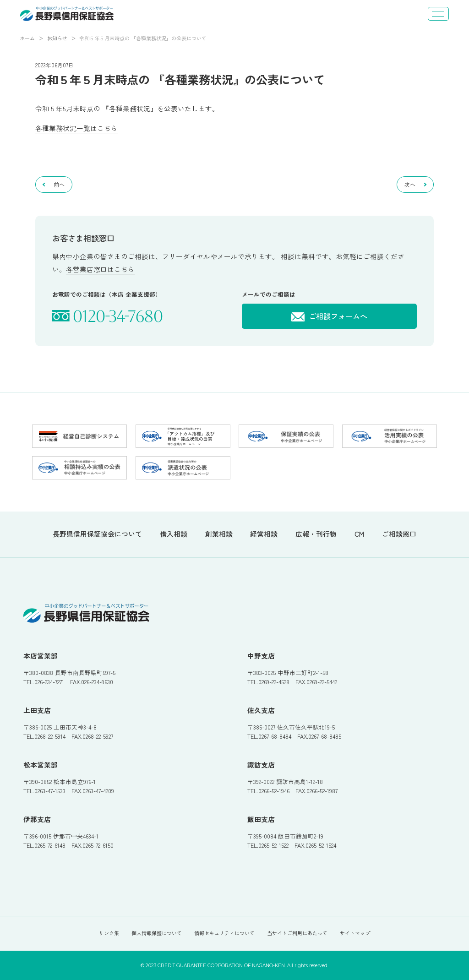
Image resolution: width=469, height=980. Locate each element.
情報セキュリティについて (224, 933)
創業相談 (219, 534)
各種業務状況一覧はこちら (76, 128)
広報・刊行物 (316, 534)
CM (359, 534)
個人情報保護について (157, 933)
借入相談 (174, 534)
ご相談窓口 (399, 534)
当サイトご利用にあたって (297, 933)
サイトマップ (355, 933)
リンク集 (109, 933)
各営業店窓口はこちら (100, 269)
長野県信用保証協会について (97, 534)
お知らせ (57, 38)
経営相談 (264, 534)
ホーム (27, 38)
